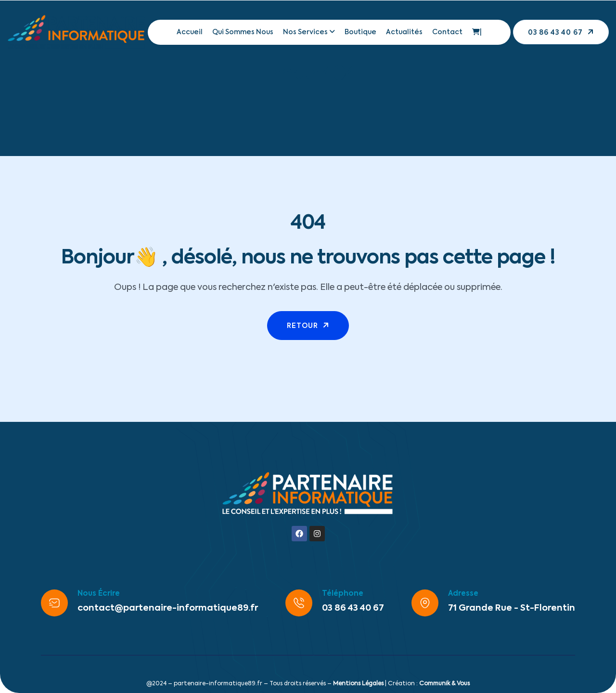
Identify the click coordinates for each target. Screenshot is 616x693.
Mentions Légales (358, 684)
